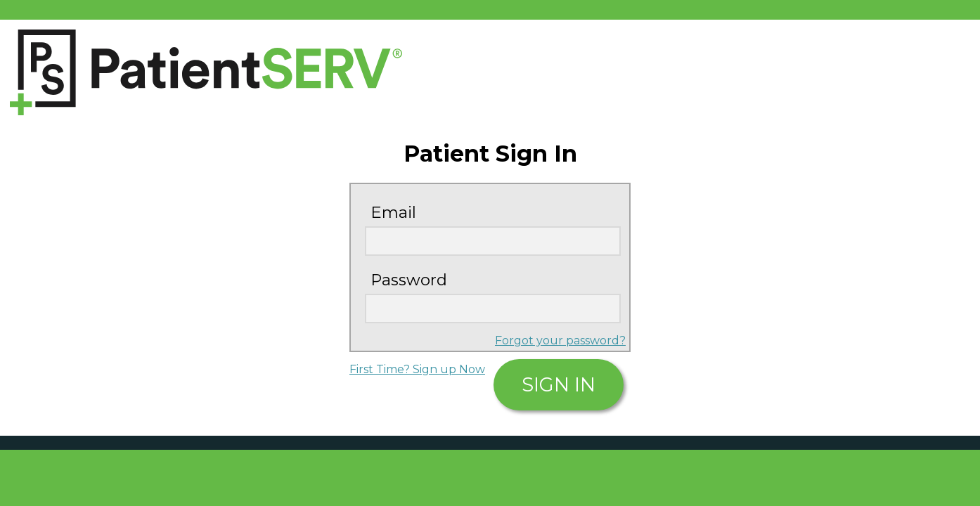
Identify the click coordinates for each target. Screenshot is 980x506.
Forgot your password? (560, 340)
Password (409, 280)
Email (393, 212)
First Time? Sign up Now (417, 369)
